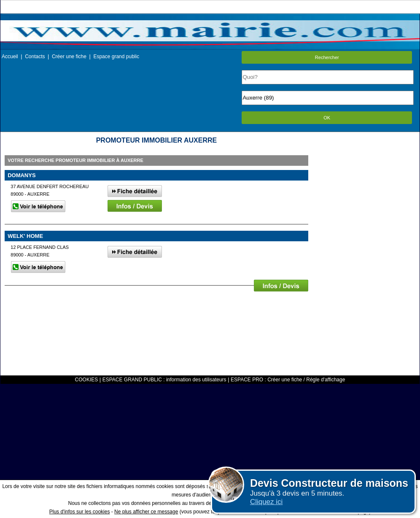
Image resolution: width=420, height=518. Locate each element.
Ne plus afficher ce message (146, 512)
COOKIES (87, 380)
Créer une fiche (69, 57)
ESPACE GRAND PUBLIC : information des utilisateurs (164, 380)
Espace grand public (116, 57)
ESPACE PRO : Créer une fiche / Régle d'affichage (288, 380)
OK (327, 118)
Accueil (10, 57)
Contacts (35, 57)
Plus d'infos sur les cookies (80, 512)
